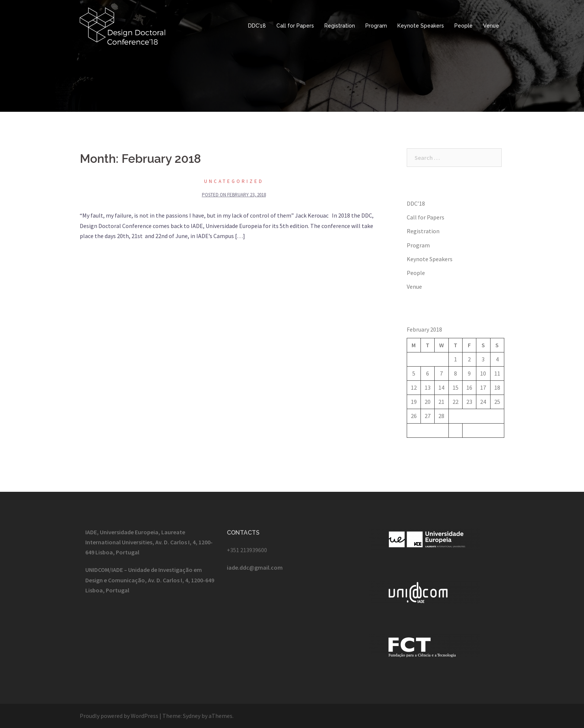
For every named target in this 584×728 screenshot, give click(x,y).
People (464, 26)
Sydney (192, 716)
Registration (340, 26)
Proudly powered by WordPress (119, 716)
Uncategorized (234, 181)
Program (376, 26)
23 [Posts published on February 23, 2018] (469, 402)
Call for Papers (295, 26)
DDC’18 (257, 26)
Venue (491, 26)
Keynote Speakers (421, 26)
